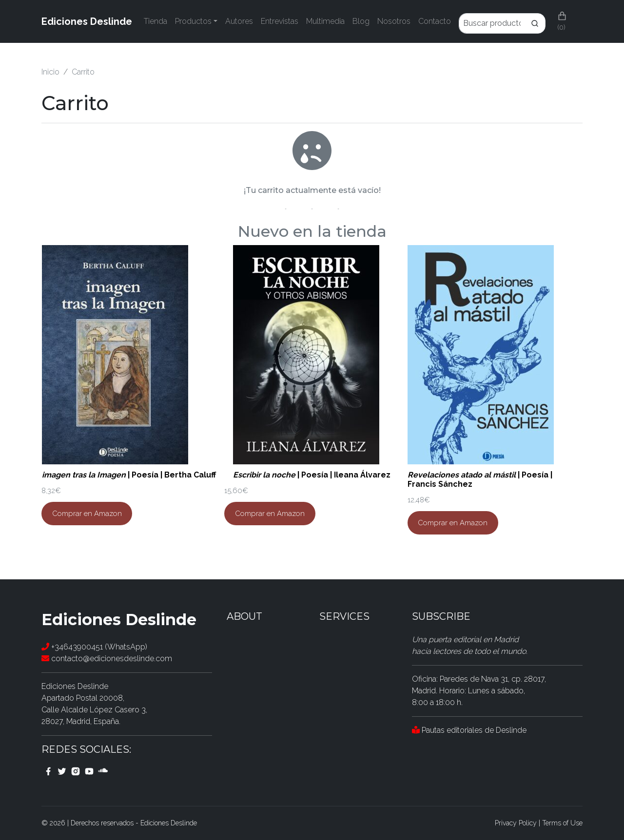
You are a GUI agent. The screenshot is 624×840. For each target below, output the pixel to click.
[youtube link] (89, 771)
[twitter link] (62, 771)
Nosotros (394, 21)
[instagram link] (76, 771)
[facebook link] (48, 771)
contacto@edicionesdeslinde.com (107, 659)
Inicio (50, 72)
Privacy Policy (516, 823)
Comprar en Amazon (87, 513)
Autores (239, 21)
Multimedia (325, 21)
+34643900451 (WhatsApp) (94, 647)
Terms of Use (562, 823)
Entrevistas (280, 21)
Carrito (83, 72)
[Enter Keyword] (492, 23)
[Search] (535, 23)
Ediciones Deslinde (87, 21)
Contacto (435, 21)
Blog (361, 21)
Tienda (156, 21)
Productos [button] (193, 21)
